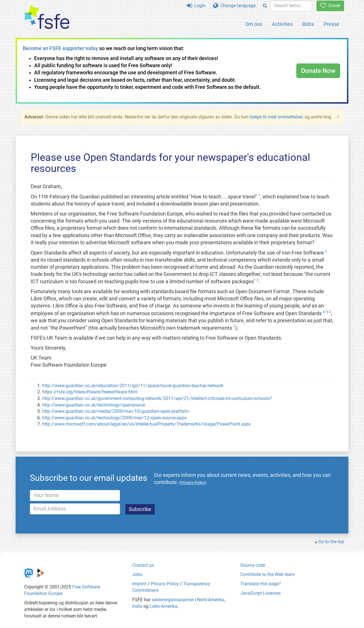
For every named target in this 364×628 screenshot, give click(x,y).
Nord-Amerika (211, 600)
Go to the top (331, 542)
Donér (330, 6)
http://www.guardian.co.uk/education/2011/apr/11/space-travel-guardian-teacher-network (133, 386)
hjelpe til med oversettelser (276, 117)
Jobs (137, 574)
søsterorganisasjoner (173, 600)
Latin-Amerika (164, 606)
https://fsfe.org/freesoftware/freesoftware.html (90, 392)
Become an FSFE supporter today (60, 48)
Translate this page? (261, 584)
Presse (331, 24)
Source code (253, 565)
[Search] (265, 6)
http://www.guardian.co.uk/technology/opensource (94, 405)
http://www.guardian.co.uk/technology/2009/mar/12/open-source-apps (114, 418)
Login (196, 6)
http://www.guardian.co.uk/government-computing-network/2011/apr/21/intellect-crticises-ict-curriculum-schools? (157, 398)
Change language (234, 6)
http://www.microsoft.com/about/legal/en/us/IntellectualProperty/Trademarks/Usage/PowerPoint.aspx (146, 424)
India (137, 606)
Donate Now (318, 71)
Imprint (139, 584)
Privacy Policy (165, 584)
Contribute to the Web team (268, 574)
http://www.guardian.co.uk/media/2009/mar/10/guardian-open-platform (115, 411)
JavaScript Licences (260, 593)
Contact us (143, 565)
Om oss (254, 24)
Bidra (308, 24)
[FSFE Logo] (47, 18)
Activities (282, 24)
